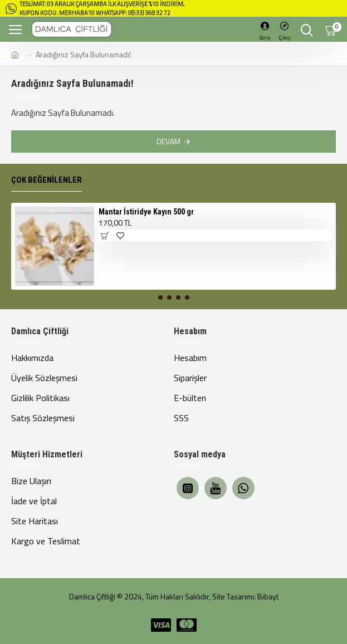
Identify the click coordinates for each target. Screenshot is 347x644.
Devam (168, 141)
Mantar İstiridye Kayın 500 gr (146, 212)
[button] (160, 297)
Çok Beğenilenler (47, 180)
